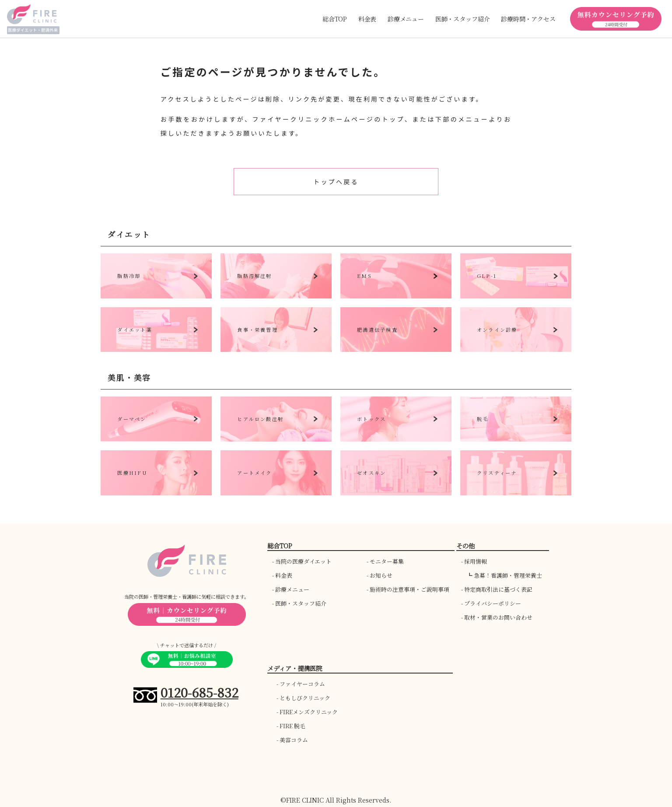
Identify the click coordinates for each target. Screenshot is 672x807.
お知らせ (381, 575)
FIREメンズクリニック (309, 712)
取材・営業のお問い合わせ (498, 617)
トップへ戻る (336, 182)
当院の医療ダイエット (303, 561)
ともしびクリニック (305, 698)
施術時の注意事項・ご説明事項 (409, 589)
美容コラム (294, 740)
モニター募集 (387, 561)
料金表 (367, 19)
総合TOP (335, 19)
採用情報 (476, 561)
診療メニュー (292, 589)
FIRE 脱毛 (292, 726)
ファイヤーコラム (302, 684)
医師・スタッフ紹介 (301, 603)
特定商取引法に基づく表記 (498, 589)
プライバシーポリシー (493, 603)
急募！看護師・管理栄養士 (508, 575)
